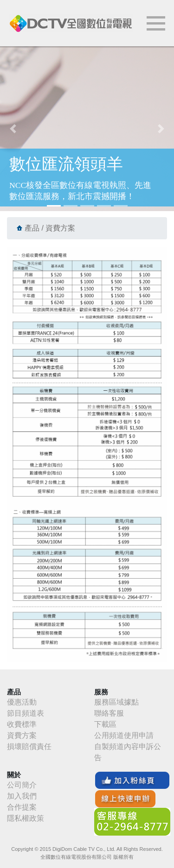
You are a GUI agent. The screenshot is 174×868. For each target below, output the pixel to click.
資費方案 (22, 735)
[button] (13, 129)
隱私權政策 (26, 818)
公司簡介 (22, 785)
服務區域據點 (116, 702)
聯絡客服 (109, 713)
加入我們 (22, 796)
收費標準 (22, 724)
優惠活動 (22, 702)
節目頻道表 (26, 713)
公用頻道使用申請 (124, 735)
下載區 (105, 724)
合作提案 (22, 807)
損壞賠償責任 (29, 746)
